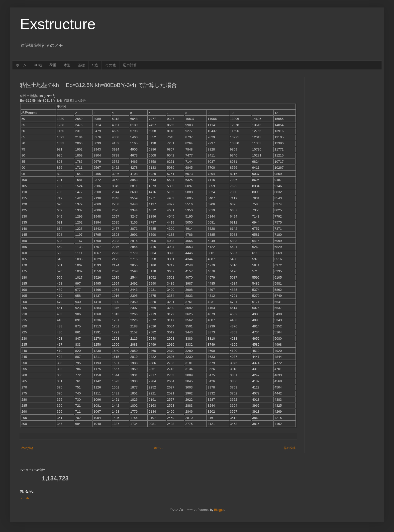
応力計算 (130, 65)
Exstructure (58, 24)
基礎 (81, 65)
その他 (110, 65)
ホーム (21, 65)
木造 (67, 65)
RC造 (38, 65)
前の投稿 (290, 448)
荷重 (53, 65)
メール (24, 498)
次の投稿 (27, 448)
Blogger (219, 510)
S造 (95, 65)
